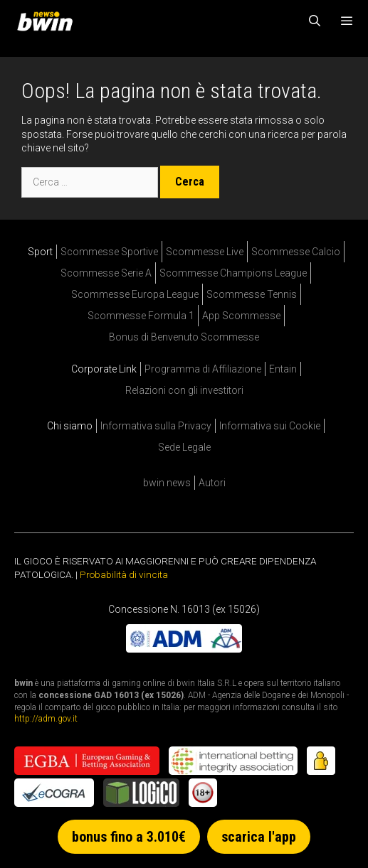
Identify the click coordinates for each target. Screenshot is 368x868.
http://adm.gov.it (46, 719)
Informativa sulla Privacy (156, 426)
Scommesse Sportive (109, 252)
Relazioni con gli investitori (184, 390)
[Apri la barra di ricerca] (315, 21)
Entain (283, 369)
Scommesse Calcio (296, 252)
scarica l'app (259, 837)
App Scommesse (241, 316)
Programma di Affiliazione (203, 369)
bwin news (167, 483)
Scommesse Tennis (252, 294)
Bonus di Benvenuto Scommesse (184, 337)
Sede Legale (184, 447)
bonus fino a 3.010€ (129, 837)
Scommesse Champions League (233, 273)
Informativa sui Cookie (270, 426)
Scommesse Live (205, 252)
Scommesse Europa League (135, 294)
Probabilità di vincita (124, 574)
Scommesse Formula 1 (141, 316)
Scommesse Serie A (106, 273)
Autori (212, 483)
